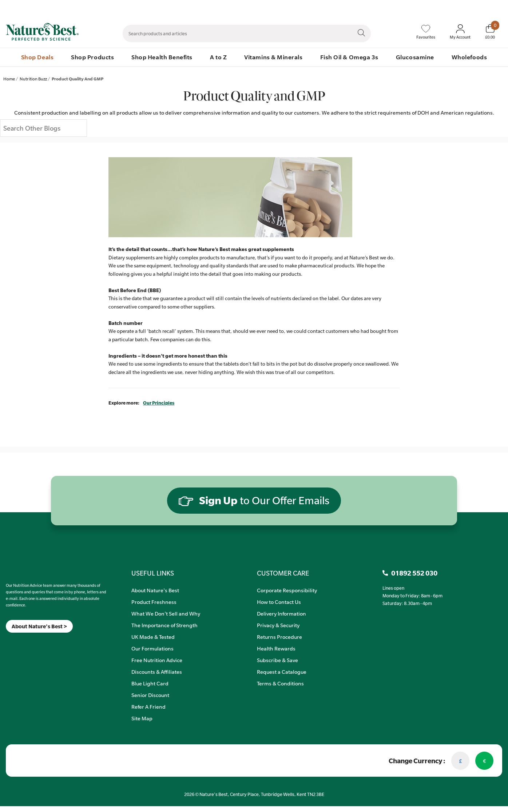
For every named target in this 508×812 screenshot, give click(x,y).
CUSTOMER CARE (283, 573)
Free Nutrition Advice (157, 660)
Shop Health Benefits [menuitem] (162, 57)
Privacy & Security (278, 625)
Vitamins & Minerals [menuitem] (273, 57)
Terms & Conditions (280, 683)
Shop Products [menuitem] (92, 57)
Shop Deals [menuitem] (37, 57)
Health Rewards (276, 648)
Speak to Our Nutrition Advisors (400, 8)
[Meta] (6, 642)
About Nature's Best (155, 590)
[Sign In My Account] (460, 32)
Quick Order (452, 8)
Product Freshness (154, 602)
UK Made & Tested (153, 637)
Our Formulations (152, 648)
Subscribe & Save (277, 660)
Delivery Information (281, 613)
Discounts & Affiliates (157, 672)
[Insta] (12, 642)
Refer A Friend (148, 706)
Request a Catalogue (282, 672)
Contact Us (348, 8)
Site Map (142, 718)
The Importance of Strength (164, 625)
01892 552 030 (489, 8)
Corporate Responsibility (287, 590)
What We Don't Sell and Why (166, 613)
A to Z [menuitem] (218, 57)
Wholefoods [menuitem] (469, 57)
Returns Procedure (279, 637)
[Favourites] (426, 32)
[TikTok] (18, 642)
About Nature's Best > (39, 626)
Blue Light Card (150, 683)
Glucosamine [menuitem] (415, 57)
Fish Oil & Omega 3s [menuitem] (349, 57)
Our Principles (159, 403)
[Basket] (490, 32)
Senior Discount (150, 695)
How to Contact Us (279, 602)
